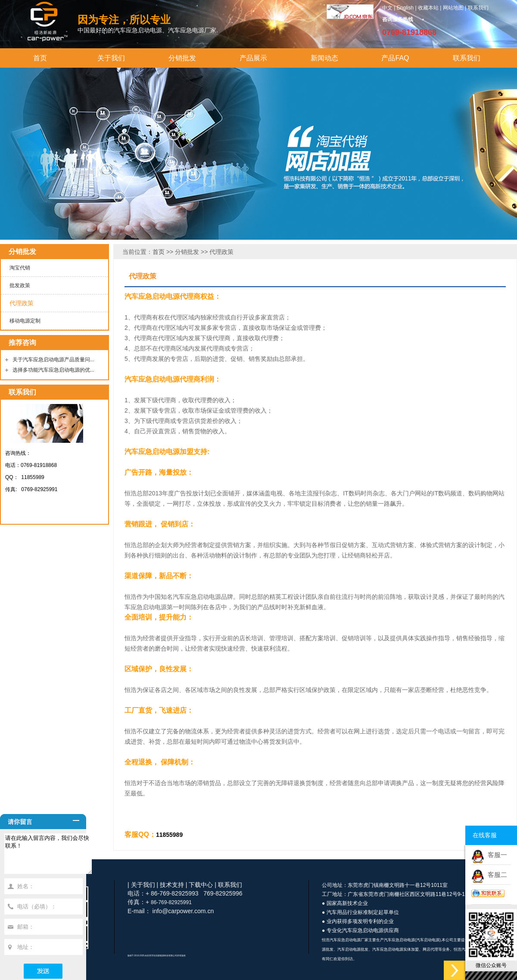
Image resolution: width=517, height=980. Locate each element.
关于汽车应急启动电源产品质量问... (53, 360)
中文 (387, 8)
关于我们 (111, 58)
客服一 (496, 855)
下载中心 (201, 885)
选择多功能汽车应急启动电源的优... (53, 370)
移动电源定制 (25, 321)
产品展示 (253, 58)
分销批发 (182, 58)
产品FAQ (395, 58)
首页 (40, 58)
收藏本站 (428, 8)
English (405, 8)
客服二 (496, 875)
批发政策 (20, 285)
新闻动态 (324, 58)
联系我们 (478, 8)
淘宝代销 (20, 268)
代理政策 (22, 303)
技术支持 (172, 885)
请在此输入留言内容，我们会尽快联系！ (53, 858)
